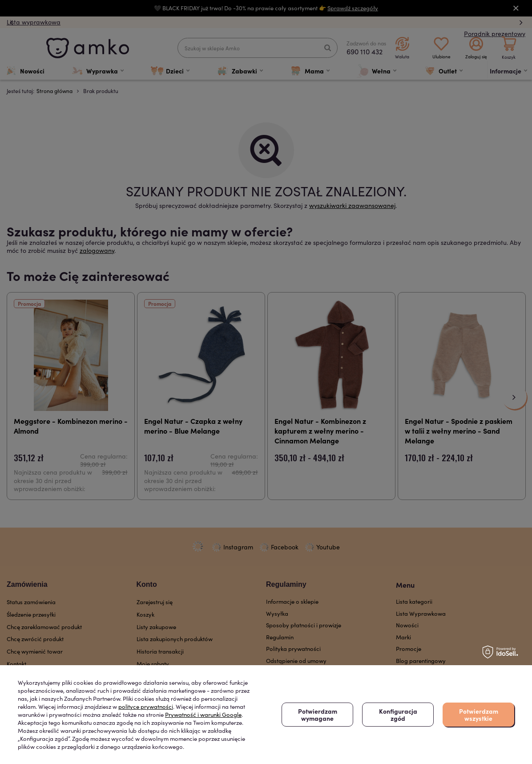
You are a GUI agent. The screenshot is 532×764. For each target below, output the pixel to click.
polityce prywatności (146, 707)
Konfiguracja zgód (398, 715)
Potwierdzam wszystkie (479, 715)
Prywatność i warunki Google (203, 715)
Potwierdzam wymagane (318, 715)
